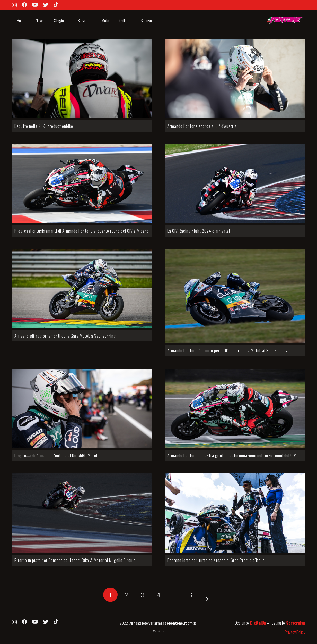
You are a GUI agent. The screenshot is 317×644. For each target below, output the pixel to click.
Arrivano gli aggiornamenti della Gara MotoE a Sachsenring (65, 336)
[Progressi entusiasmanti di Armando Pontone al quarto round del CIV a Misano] (82, 184)
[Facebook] (24, 5)
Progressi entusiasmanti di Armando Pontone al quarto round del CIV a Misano (82, 231)
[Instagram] (14, 5)
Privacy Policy (295, 632)
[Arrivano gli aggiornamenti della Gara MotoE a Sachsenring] (82, 288)
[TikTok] (56, 5)
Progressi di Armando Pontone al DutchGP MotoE (56, 455)
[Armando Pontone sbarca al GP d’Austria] (235, 79)
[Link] (285, 21)
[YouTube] (35, 5)
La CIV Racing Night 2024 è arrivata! (199, 231)
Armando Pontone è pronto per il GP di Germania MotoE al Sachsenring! (228, 350)
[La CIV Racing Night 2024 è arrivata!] (235, 184)
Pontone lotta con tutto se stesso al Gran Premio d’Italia (216, 560)
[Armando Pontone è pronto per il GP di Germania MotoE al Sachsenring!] (235, 296)
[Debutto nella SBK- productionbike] (82, 79)
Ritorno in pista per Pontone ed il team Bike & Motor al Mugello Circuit (75, 560)
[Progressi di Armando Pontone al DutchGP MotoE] (82, 408)
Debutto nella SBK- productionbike (44, 126)
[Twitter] (46, 5)
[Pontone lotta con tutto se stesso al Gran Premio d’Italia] (235, 513)
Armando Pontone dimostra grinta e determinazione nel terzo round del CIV (232, 455)
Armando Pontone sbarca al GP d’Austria (202, 126)
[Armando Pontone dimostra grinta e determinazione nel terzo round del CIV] (235, 408)
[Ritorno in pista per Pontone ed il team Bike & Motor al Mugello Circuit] (82, 513)
